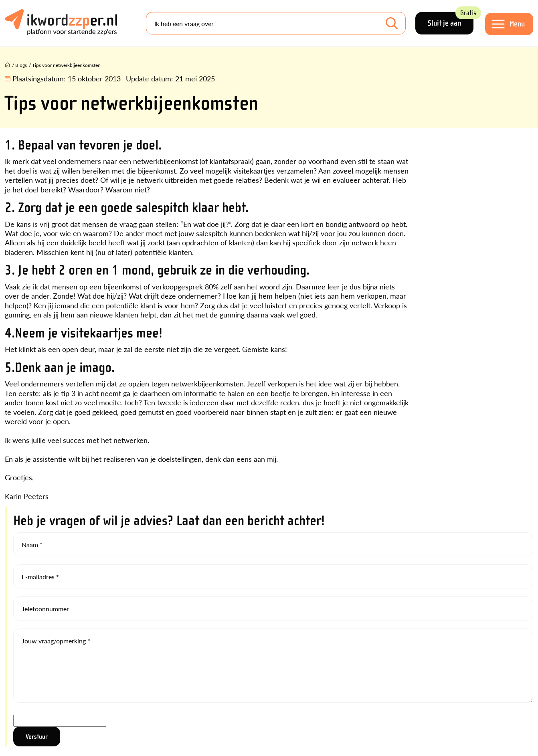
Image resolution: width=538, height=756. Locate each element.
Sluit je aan (451, 20)
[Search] (276, 23)
